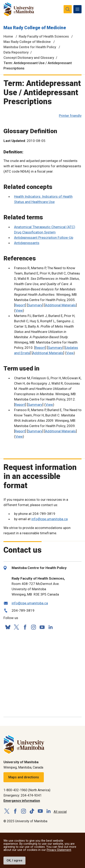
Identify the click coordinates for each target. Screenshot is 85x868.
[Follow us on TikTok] (32, 811)
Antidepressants (27, 243)
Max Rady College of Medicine (35, 28)
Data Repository (16, 52)
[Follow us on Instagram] (33, 627)
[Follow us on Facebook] (25, 627)
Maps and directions (24, 777)
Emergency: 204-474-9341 (23, 795)
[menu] (77, 9)
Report (20, 305)
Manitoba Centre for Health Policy (30, 47)
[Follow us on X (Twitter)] (16, 627)
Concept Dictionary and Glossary (29, 58)
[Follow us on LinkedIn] (51, 627)
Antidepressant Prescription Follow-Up (44, 238)
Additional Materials (60, 305)
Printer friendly (70, 116)
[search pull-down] (68, 9)
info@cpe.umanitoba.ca (50, 519)
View (19, 310)
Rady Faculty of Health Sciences (44, 36)
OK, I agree (14, 860)
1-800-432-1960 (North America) (27, 790)
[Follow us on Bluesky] (8, 627)
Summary (35, 305)
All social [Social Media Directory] (60, 812)
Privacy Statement (59, 850)
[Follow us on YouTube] (42, 626)
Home (8, 36)
